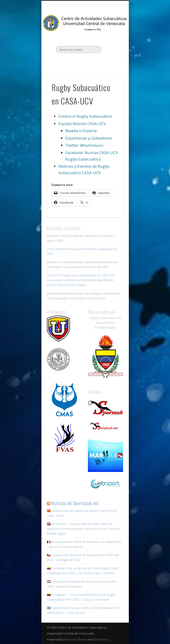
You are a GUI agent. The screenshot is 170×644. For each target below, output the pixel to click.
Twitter (80, 61)
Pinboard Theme (75, 639)
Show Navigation (112, 41)
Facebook (70, 61)
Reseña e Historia (81, 131)
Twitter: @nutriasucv (84, 145)
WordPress (101, 639)
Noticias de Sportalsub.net (75, 503)
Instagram (89, 61)
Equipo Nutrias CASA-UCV (82, 124)
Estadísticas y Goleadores (89, 138)
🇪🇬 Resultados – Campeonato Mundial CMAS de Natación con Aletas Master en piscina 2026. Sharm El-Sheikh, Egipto (84, 529)
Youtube (98, 61)
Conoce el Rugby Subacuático (85, 116)
